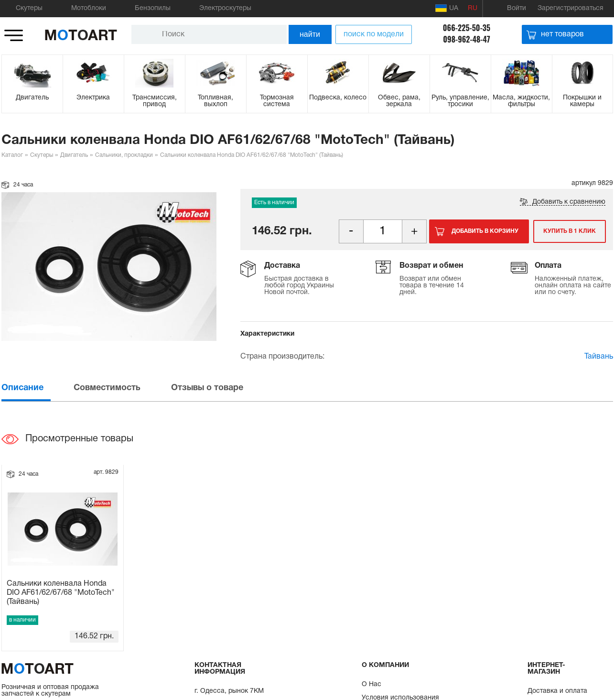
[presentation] (37, 388)
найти (310, 34)
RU (473, 8)
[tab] (37, 388)
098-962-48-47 (467, 39)
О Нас (372, 684)
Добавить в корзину (485, 231)
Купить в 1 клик (569, 231)
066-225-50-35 (467, 28)
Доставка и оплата (557, 691)
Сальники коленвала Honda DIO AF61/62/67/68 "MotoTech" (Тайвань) (61, 593)
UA (447, 8)
